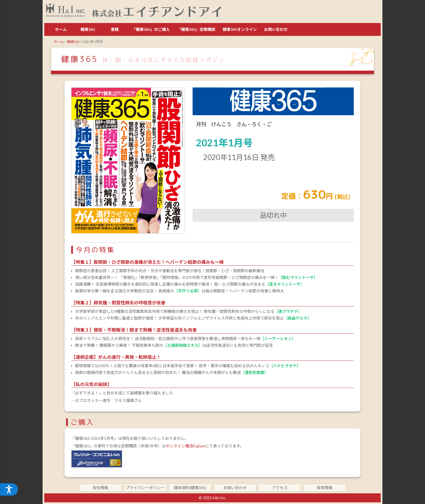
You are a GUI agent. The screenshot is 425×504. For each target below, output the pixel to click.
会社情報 (100, 488)
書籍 (115, 29)
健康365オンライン (240, 29)
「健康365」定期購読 (196, 29)
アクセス (280, 488)
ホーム (61, 29)
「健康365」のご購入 (151, 29)
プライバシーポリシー (145, 488)
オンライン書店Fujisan (185, 446)
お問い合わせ (276, 29)
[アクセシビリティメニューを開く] (9, 489)
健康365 (88, 29)
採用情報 (325, 488)
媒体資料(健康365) (190, 488)
